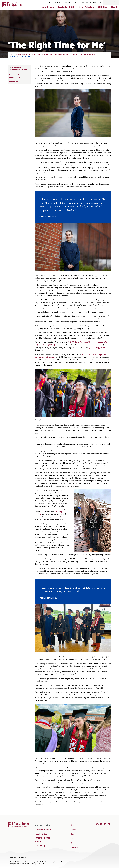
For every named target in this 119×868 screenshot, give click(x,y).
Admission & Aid (66, 7)
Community (40, 845)
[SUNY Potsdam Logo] (13, 7)
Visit (75, 2)
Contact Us (14, 81)
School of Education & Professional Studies (49, 54)
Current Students (43, 830)
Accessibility (24, 857)
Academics (48, 7)
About (114, 7)
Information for (111, 2)
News (49, 2)
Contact (67, 2)
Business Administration (83, 54)
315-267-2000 (40, 864)
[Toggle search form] (100, 2)
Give (83, 2)
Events (57, 2)
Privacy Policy (12, 857)
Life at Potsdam (86, 7)
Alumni (38, 842)
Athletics (102, 7)
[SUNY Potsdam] (18, 826)
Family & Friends (42, 838)
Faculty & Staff (42, 834)
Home (12, 54)
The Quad (92, 2)
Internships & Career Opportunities (17, 76)
